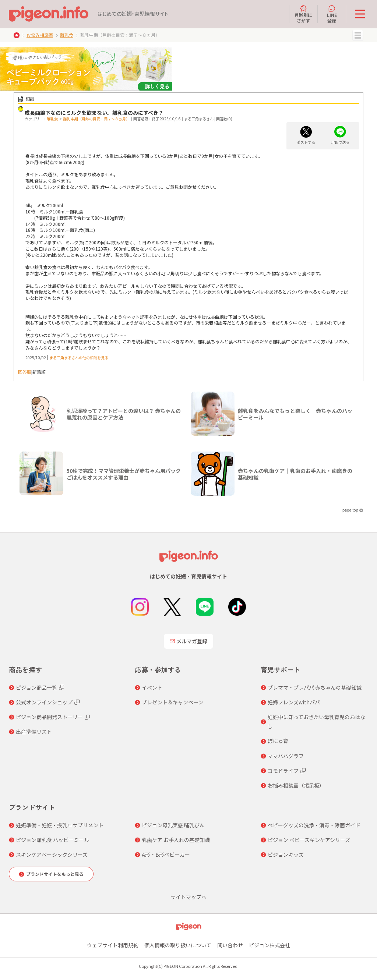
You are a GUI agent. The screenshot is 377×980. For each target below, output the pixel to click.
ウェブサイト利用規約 (113, 945)
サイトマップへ (188, 897)
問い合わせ (230, 945)
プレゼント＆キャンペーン (172, 702)
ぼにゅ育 (278, 741)
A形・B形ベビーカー (166, 855)
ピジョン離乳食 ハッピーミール (52, 840)
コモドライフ (283, 771)
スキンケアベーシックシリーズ (52, 855)
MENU (358, 35)
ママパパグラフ (286, 756)
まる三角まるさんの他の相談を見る (79, 358)
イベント (152, 687)
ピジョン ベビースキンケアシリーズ (309, 840)
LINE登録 (332, 14)
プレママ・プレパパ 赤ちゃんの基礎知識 (315, 687)
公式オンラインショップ (44, 702)
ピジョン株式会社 (269, 945)
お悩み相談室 (40, 35)
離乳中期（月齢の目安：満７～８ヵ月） (96, 119)
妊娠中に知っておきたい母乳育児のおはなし (316, 721)
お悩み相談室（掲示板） (296, 785)
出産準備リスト (34, 732)
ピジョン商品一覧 (36, 687)
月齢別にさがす (303, 14)
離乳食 (67, 35)
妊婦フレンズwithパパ (294, 702)
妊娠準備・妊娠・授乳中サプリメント (60, 825)
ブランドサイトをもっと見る (55, 874)
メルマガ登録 (188, 641)
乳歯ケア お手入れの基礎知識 (176, 840)
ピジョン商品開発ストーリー (49, 717)
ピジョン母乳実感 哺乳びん (173, 825)
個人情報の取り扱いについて (178, 945)
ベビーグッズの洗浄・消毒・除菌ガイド (314, 825)
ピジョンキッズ (286, 855)
